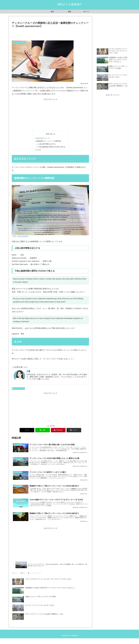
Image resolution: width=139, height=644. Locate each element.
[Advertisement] (50, 34)
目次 (48, 134)
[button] (74, 431)
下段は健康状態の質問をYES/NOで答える (52, 148)
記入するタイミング (42, 138)
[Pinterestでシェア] (58, 431)
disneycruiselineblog (23, 238)
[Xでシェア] (27, 431)
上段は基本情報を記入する (47, 145)
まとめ (38, 151)
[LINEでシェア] (43, 431)
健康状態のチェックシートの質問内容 (49, 141)
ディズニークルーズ (18, 390)
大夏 (28, 373)
